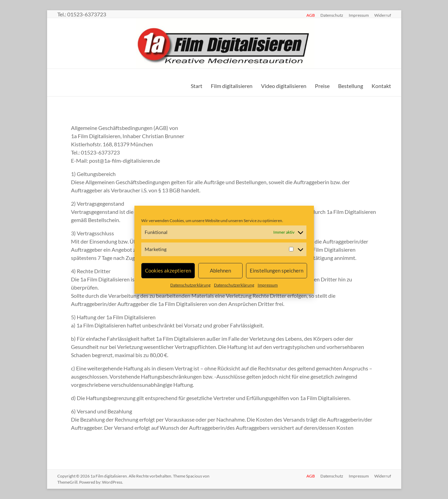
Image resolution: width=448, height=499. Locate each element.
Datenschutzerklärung (190, 285)
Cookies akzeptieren (168, 270)
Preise (322, 86)
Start (197, 86)
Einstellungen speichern (277, 270)
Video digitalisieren (284, 86)
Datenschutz (332, 15)
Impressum (268, 285)
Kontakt (381, 86)
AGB (311, 15)
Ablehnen (220, 270)
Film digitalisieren (232, 86)
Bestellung (351, 86)
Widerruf (383, 15)
